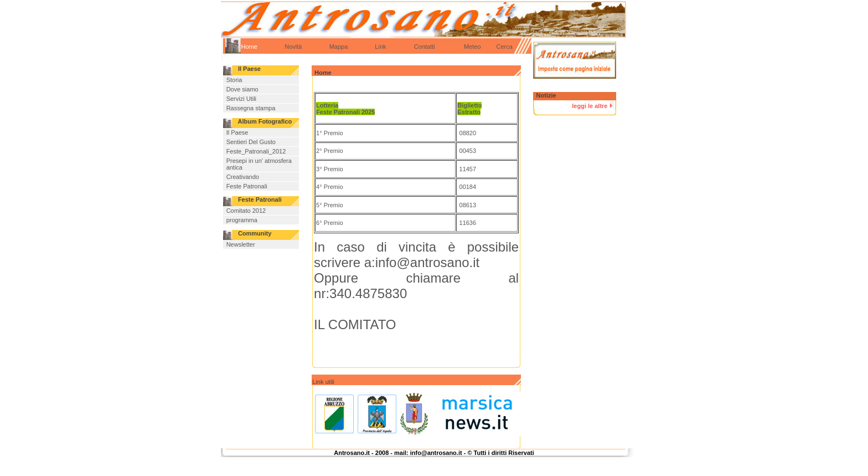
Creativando (243, 177)
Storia (234, 80)
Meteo (462, 47)
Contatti (425, 47)
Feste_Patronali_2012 (256, 151)
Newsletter (241, 244)
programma (242, 220)
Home (249, 47)
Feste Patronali (247, 186)
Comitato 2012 (246, 211)
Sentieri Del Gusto (251, 142)
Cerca (505, 47)
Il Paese (237, 132)
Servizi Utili (241, 99)
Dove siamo (242, 89)
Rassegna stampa (251, 108)
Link (380, 47)
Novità (293, 47)
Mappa (339, 47)
